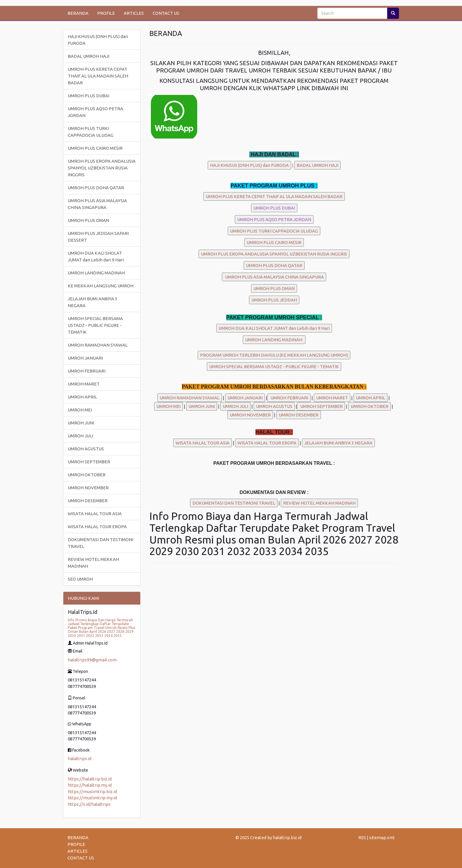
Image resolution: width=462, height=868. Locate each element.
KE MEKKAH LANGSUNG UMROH (101, 286)
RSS (362, 837)
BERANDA (78, 13)
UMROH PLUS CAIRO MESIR (95, 148)
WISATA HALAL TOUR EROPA (97, 527)
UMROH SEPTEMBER (89, 462)
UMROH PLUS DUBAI (89, 96)
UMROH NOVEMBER (88, 488)
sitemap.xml (382, 837)
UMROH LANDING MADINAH (96, 273)
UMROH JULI (80, 436)
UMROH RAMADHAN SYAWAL (98, 345)
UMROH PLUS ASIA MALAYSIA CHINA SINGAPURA (97, 204)
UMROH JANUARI (85, 358)
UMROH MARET (84, 384)
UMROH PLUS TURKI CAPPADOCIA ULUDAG (91, 132)
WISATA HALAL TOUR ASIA (95, 514)
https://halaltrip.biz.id (90, 779)
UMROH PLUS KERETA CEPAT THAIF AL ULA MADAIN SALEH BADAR (98, 76)
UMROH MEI (80, 410)
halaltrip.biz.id (287, 837)
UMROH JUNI (81, 423)
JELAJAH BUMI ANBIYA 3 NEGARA (93, 302)
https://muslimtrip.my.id (92, 798)
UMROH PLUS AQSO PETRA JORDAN (95, 112)
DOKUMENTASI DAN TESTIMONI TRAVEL (100, 543)
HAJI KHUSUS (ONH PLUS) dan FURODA (98, 40)
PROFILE (106, 13)
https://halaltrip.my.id (90, 785)
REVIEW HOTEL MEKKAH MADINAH (93, 563)
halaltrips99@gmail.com (92, 660)
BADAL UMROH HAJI (89, 56)
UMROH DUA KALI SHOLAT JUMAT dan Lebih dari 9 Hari (96, 256)
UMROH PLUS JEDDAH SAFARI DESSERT (98, 237)
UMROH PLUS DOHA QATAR (96, 188)
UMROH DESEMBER (88, 501)
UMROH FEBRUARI (87, 371)
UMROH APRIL (82, 397)
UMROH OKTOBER (87, 475)
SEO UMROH (80, 579)
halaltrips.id (80, 759)
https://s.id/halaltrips (89, 804)
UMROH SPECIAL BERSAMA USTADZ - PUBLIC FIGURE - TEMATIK (95, 325)
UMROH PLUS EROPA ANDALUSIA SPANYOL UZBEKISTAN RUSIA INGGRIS (102, 168)
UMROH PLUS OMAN (88, 220)
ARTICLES (134, 13)
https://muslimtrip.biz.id (92, 792)
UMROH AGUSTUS (86, 449)
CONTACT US (166, 13)
